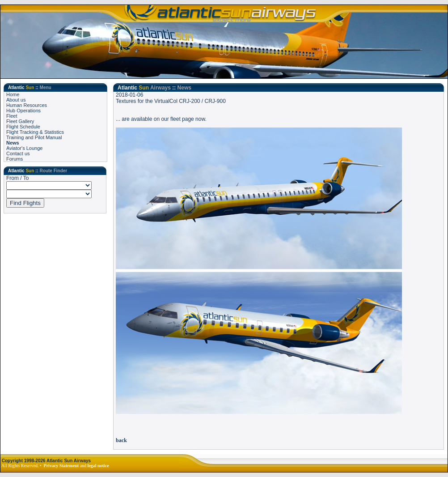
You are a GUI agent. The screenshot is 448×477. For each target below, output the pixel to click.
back (121, 440)
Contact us (18, 153)
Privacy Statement (61, 466)
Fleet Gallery (20, 121)
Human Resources (27, 105)
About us (16, 100)
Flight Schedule (23, 127)
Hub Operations (23, 111)
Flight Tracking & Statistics (35, 132)
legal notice (98, 466)
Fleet (12, 116)
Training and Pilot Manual (34, 137)
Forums (15, 159)
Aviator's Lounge (24, 148)
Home (13, 94)
